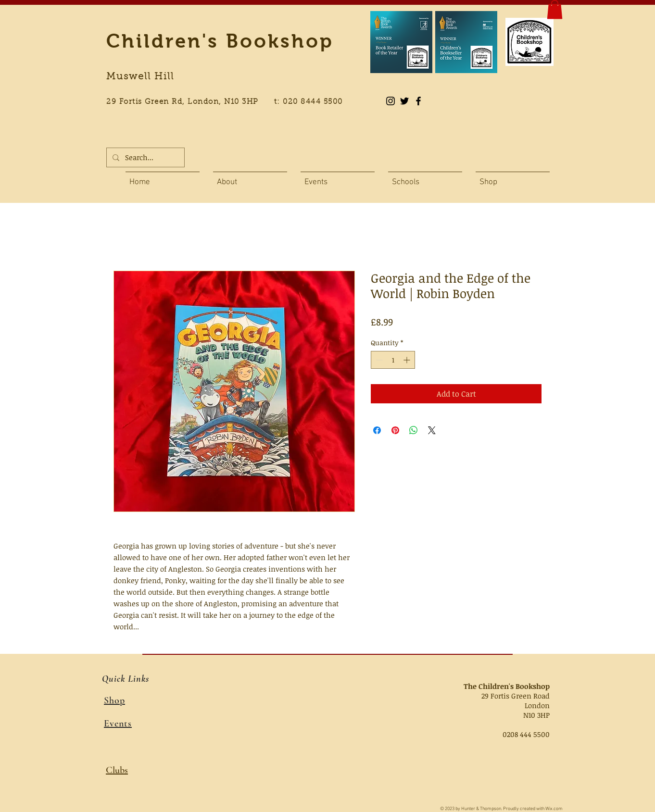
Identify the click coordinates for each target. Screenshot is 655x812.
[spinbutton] (393, 360)
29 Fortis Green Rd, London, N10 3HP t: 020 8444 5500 (230, 102)
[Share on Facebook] (377, 430)
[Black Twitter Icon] (404, 101)
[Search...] (145, 157)
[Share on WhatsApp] (414, 430)
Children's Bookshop (220, 41)
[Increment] (408, 360)
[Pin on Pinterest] (395, 430)
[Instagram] (390, 101)
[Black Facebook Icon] (418, 101)
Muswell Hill (140, 77)
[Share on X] (432, 430)
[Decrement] (378, 360)
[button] (555, 9)
